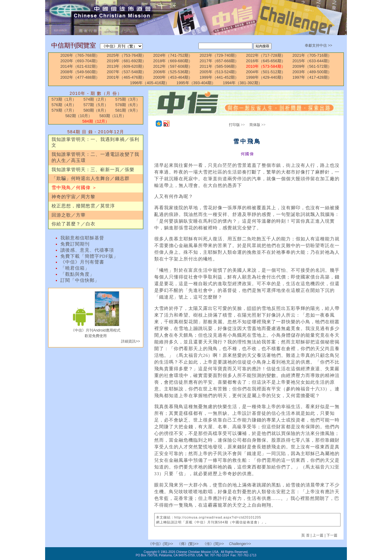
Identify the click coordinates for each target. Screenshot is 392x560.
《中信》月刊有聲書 (82, 262)
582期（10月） (79, 116)
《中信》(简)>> (161, 544)
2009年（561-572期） (312, 66)
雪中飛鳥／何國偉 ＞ (74, 188)
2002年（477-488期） (80, 77)
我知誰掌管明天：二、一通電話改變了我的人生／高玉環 (95, 157)
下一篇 (332, 535)
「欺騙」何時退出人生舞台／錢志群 (91, 178)
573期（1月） (64, 99)
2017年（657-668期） (219, 61)
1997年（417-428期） (312, 77)
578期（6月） (128, 105)
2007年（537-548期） (126, 72)
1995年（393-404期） (196, 83)
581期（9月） (128, 110)
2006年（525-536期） (173, 72)
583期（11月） (113, 116)
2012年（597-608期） (173, 66)
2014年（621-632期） (80, 66)
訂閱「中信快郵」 (80, 280)
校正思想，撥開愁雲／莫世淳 (83, 206)
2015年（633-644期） (312, 61)
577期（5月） (96, 105)
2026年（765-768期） (80, 55)
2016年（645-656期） (266, 61)
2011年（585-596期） (219, 66)
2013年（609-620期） (126, 66)
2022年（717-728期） (266, 55)
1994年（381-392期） (242, 83)
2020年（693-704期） (80, 61)
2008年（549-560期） (80, 72)
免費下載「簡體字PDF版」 (89, 256)
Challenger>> (240, 544)
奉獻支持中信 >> (318, 45)
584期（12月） (96, 121)
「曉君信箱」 (75, 268)
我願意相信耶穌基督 (82, 238)
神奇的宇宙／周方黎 (73, 197)
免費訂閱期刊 (75, 244)
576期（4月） (64, 105)
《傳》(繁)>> (188, 544)
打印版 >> (237, 125)
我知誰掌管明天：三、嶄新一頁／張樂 (93, 170)
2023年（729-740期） (219, 55)
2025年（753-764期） (126, 55)
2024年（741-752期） (173, 55)
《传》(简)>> (213, 544)
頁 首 (306, 535)
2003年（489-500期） (312, 72)
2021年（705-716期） (312, 55)
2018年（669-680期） (173, 61)
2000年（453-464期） (173, 77)
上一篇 (318, 535)
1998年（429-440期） (266, 77)
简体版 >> (257, 125)
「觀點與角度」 (77, 274)
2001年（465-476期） (126, 77)
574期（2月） (96, 99)
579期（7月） (64, 110)
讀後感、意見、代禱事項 (87, 250)
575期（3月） (128, 99)
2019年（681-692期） (126, 61)
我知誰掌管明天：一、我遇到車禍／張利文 (95, 142)
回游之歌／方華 (69, 215)
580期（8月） (96, 110)
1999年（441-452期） (219, 77)
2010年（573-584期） (266, 66)
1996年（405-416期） (150, 83)
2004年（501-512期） (266, 72)
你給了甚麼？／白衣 (73, 224)
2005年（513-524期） (219, 72)
